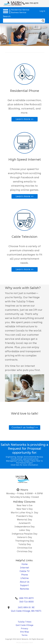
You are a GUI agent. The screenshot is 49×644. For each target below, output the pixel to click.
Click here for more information (24, 465)
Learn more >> (25, 119)
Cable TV (25, 571)
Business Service (19, 13)
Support (24, 585)
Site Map (25, 632)
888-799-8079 (32, 3)
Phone (25, 575)
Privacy (24, 629)
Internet (25, 568)
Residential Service (20, 10)
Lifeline (25, 578)
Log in (42, 11)
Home (25, 564)
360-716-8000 (26, 602)
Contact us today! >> (25, 427)
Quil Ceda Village (24, 625)
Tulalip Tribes (25, 622)
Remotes (24, 589)
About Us (25, 582)
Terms (24, 635)
